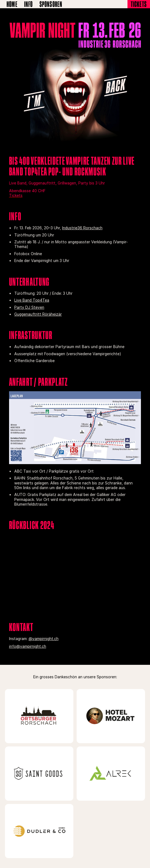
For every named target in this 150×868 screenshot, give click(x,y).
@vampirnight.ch (44, 639)
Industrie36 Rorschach (82, 228)
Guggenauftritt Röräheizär (38, 314)
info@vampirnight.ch (28, 646)
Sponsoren (51, 4)
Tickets (139, 4)
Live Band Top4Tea (32, 300)
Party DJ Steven (29, 307)
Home (12, 4)
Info (29, 4)
